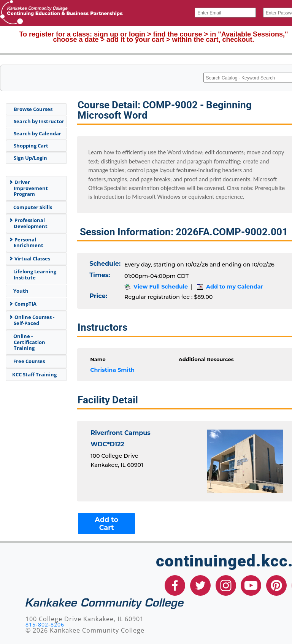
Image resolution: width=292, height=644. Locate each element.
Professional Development (28, 223)
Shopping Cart (31, 146)
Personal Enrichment (26, 243)
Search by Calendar (37, 133)
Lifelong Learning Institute (33, 274)
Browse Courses (33, 109)
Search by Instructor (39, 121)
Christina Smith (112, 370)
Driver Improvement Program (28, 188)
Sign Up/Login (30, 158)
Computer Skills (31, 207)
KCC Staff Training (34, 374)
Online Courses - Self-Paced (32, 320)
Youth (20, 291)
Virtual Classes (29, 259)
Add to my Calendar (230, 287)
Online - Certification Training (28, 342)
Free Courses (28, 361)
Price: (98, 296)
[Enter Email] (225, 13)
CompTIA (23, 304)
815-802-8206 (45, 624)
